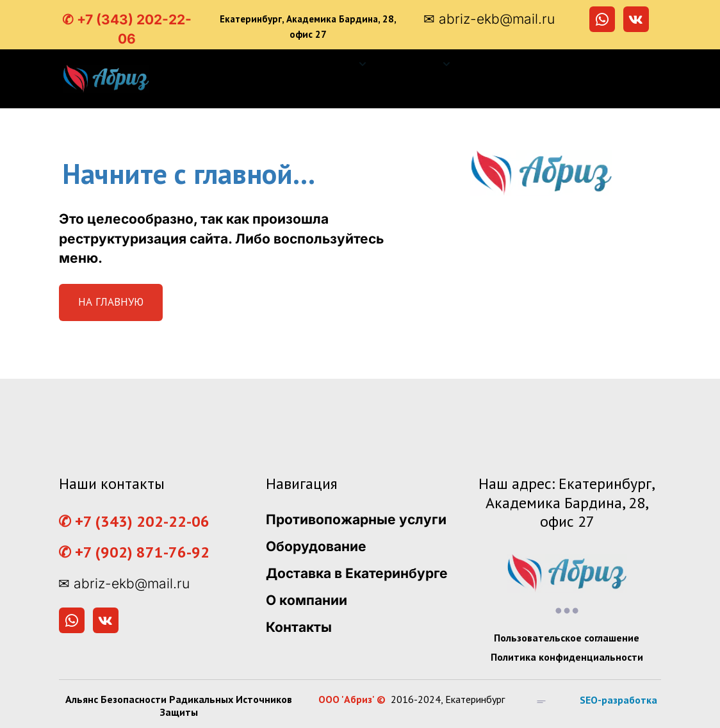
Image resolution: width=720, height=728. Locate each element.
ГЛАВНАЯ (260, 64)
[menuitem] (260, 64)
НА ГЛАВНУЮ (111, 302)
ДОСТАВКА (507, 64)
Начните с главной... (189, 173)
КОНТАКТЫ (615, 94)
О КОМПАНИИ (606, 64)
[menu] (415, 79)
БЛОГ (541, 94)
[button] (339, 64)
